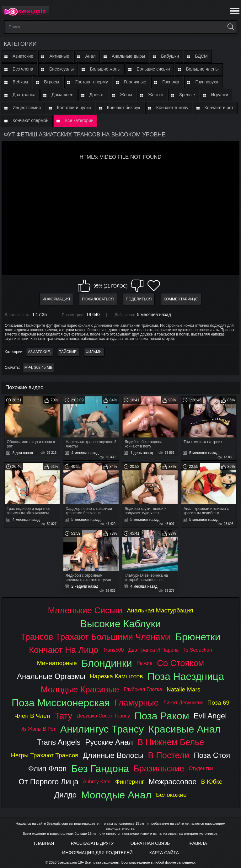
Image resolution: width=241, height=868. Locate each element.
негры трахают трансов (45, 755)
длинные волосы (113, 755)
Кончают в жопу (172, 108)
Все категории (79, 120)
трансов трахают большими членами (96, 637)
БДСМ (201, 56)
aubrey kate (97, 782)
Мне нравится (84, 286)
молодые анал (116, 795)
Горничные (135, 82)
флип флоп (48, 768)
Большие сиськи (153, 69)
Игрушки (220, 95)
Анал (91, 56)
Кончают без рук (124, 108)
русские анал (109, 742)
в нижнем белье (171, 742)
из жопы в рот (38, 729)
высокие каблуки (121, 624)
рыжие (145, 663)
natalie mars (184, 689)
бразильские (159, 768)
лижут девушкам (183, 703)
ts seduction (198, 650)
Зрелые (187, 95)
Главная (44, 843)
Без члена (23, 69)
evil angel (210, 716)
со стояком (180, 663)
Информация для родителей (97, 853)
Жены (126, 95)
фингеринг (130, 782)
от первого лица (48, 782)
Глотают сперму (92, 82)
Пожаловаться (98, 299)
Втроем (51, 82)
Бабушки (170, 56)
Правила (197, 843)
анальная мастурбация (160, 610)
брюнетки (198, 637)
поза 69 (218, 703)
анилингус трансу (102, 729)
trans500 (113, 650)
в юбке (212, 782)
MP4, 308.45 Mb (38, 368)
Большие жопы (105, 69)
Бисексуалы (62, 69)
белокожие (171, 795)
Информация (56, 299)
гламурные (136, 703)
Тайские (68, 352)
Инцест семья (27, 108)
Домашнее (62, 95)
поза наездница (186, 676)
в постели (169, 755)
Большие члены (202, 69)
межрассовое (173, 782)
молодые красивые (80, 689)
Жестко (156, 95)
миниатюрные (57, 663)
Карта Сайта (164, 853)
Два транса (24, 95)
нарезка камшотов (116, 676)
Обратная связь (150, 843)
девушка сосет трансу (104, 716)
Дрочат (97, 95)
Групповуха (207, 82)
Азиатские (23, 56)
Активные (59, 56)
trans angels (59, 742)
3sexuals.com (57, 823)
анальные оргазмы (51, 676)
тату (63, 716)
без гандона (100, 769)
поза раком (162, 716)
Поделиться (139, 299)
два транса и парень (154, 650)
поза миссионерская (61, 703)
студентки (201, 768)
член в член (32, 716)
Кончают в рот (219, 108)
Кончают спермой (31, 120)
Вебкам (20, 82)
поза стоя (212, 755)
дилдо (65, 795)
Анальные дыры (128, 56)
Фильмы (94, 352)
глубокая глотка (143, 689)
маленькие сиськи (85, 610)
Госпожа (171, 82)
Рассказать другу (92, 843)
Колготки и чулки (74, 108)
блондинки (107, 663)
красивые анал (185, 729)
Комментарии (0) (181, 299)
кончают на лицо (64, 650)
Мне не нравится (137, 286)
